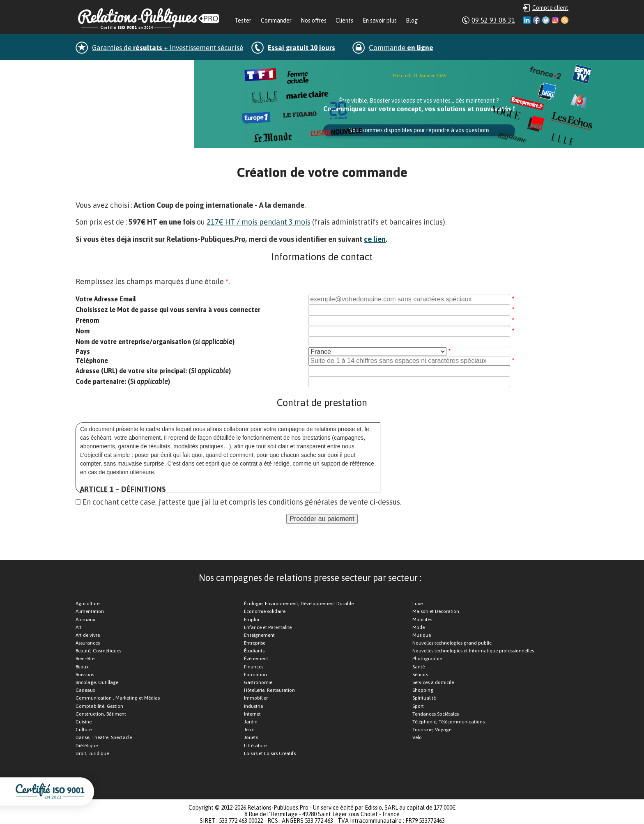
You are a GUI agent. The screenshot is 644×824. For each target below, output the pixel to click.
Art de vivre (88, 635)
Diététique (87, 746)
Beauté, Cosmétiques (98, 651)
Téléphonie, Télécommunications (448, 722)
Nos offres (314, 21)
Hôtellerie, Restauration (269, 690)
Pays (83, 351)
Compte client (550, 8)
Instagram (555, 20)
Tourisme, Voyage (432, 730)
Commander (276, 21)
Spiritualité (424, 698)
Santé (419, 667)
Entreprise (255, 643)
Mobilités (422, 620)
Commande (401, 48)
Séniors (420, 675)
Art (79, 627)
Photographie (427, 659)
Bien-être (85, 659)
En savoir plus (380, 21)
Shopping (423, 690)
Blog (412, 21)
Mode (419, 627)
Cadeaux (85, 690)
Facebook (536, 20)
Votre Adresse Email (106, 299)
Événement (256, 659)
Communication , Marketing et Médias (118, 698)
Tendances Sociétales (436, 714)
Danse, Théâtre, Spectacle (104, 737)
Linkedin (527, 20)
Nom (83, 331)
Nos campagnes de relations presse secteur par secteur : (310, 578)
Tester (243, 21)
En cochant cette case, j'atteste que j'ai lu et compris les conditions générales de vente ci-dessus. (242, 502)
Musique (422, 635)
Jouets (251, 737)
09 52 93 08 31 (493, 20)
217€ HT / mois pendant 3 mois (259, 222)
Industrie (253, 706)
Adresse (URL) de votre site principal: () (153, 371)
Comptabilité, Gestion (99, 706)
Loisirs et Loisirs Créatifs (270, 753)
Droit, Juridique (92, 753)
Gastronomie (258, 682)
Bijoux (82, 667)
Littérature (255, 746)
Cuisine (84, 722)
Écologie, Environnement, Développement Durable (299, 604)
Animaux (85, 620)
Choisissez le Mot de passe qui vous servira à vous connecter (168, 310)
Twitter (546, 20)
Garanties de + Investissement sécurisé (168, 48)
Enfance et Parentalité (268, 627)
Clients (344, 21)
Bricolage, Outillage (97, 682)
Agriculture (87, 604)
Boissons (85, 675)
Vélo (417, 737)
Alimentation (90, 611)
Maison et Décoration (436, 611)
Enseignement (259, 635)
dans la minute (134, 69)
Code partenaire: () (123, 381)
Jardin (251, 722)
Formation (255, 675)
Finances (254, 667)
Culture (84, 730)
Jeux (249, 730)
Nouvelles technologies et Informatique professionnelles (473, 651)
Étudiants (254, 651)
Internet (252, 714)
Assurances (88, 643)
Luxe (417, 604)
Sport (418, 706)
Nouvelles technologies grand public (452, 643)
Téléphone (92, 360)
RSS (565, 20)
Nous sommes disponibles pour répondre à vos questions (419, 130)
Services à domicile (433, 682)
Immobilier (256, 698)
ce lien (375, 239)
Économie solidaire (265, 611)
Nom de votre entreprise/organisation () (155, 342)
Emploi (252, 620)
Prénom (87, 320)
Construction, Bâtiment (101, 714)
